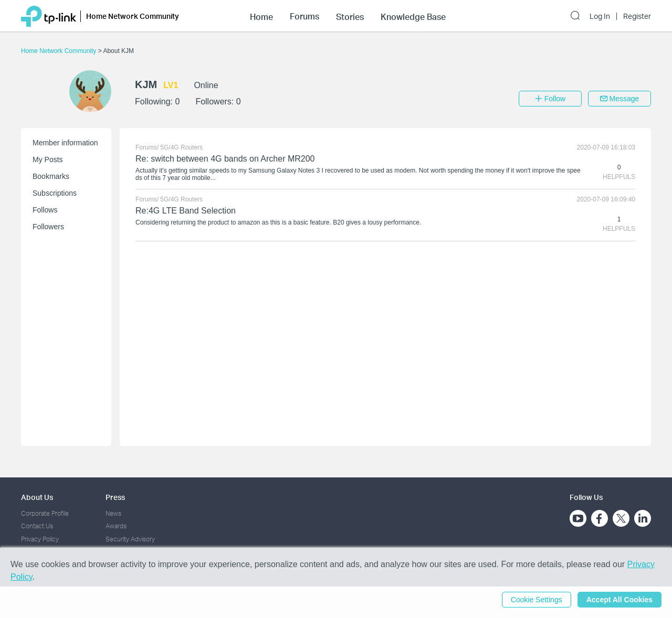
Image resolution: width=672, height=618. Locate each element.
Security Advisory (130, 539)
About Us (37, 497)
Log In (600, 16)
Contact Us (37, 526)
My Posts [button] (48, 159)
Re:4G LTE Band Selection (186, 211)
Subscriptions (55, 193)
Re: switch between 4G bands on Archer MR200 (225, 159)
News (113, 513)
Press (115, 497)
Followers (48, 227)
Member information (65, 143)
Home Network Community (60, 51)
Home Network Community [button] (133, 16)
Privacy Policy (40, 539)
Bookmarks (51, 176)
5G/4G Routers (181, 147)
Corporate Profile (45, 513)
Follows (45, 210)
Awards (116, 526)
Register (637, 16)
